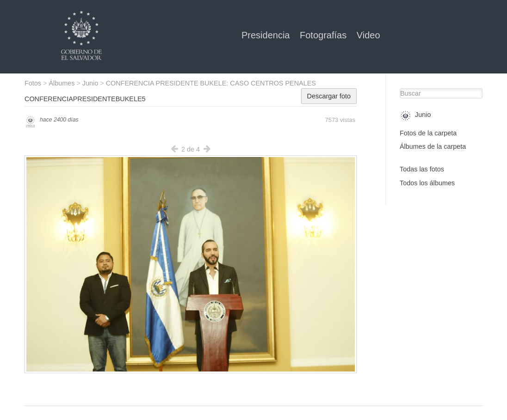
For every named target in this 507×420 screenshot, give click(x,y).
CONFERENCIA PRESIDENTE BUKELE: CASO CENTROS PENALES (211, 83)
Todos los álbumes (427, 183)
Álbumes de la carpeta (433, 146)
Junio (90, 83)
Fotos (33, 83)
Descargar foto (329, 96)
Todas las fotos (422, 169)
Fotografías (325, 35)
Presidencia (267, 35)
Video (368, 35)
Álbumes (62, 83)
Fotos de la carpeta (428, 133)
